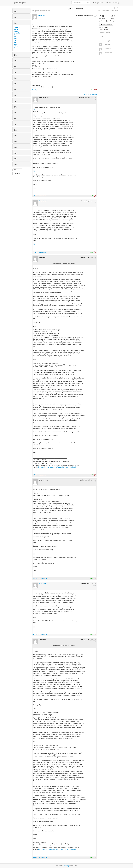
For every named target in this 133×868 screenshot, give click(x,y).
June (15, 39)
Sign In (109, 3)
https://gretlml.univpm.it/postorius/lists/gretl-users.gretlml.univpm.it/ (57, 467)
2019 (16, 78)
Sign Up (116, 3)
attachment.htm (36, 87)
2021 (16, 67)
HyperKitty (66, 866)
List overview (17, 170)
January (16, 48)
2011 (16, 124)
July (15, 37)
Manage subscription (106, 24)
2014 (16, 107)
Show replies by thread (90, 95)
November (17, 29)
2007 (16, 147)
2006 (16, 153)
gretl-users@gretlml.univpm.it (108, 21)
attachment (43, 196)
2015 (16, 101)
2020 (16, 72)
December (17, 27)
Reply (34, 90)
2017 (16, 90)
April (15, 42)
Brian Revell (42, 15)
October (16, 31)
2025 (16, 17)
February (17, 46)
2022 (16, 61)
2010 (16, 130)
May (15, 40)
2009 (16, 136)
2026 (16, 12)
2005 (16, 159)
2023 (16, 55)
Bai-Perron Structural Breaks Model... (108, 11)
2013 (16, 113)
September (17, 33)
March (16, 44)
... (34, 109)
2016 (16, 95)
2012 (16, 119)
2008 (16, 142)
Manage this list (98, 3)
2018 (16, 84)
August (16, 35)
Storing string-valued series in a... (41, 11)
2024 (16, 23)
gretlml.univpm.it (20, 3)
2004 (16, 165)
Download (17, 174)
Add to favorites (105, 32)
